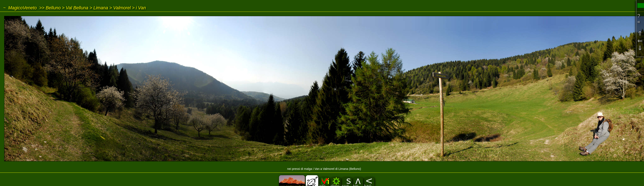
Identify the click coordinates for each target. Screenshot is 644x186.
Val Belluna (77, 8)
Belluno (53, 8)
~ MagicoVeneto (20, 8)
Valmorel (122, 8)
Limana (101, 8)
